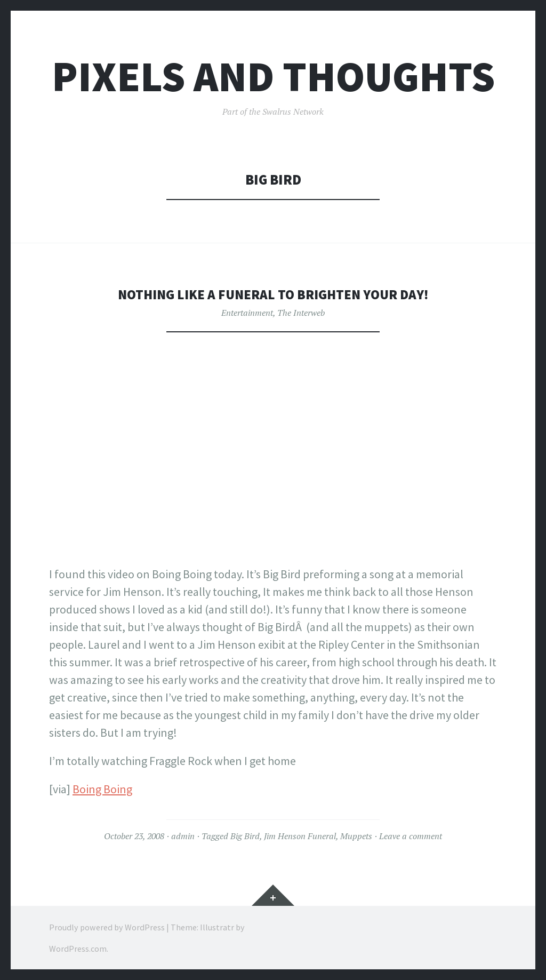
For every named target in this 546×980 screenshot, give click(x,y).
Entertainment (247, 313)
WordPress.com (78, 948)
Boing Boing (102, 789)
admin (183, 836)
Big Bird (245, 836)
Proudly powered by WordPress (107, 927)
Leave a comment (411, 836)
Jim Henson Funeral (300, 836)
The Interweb (301, 313)
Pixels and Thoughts (273, 77)
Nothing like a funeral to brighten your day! (273, 294)
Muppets (356, 836)
